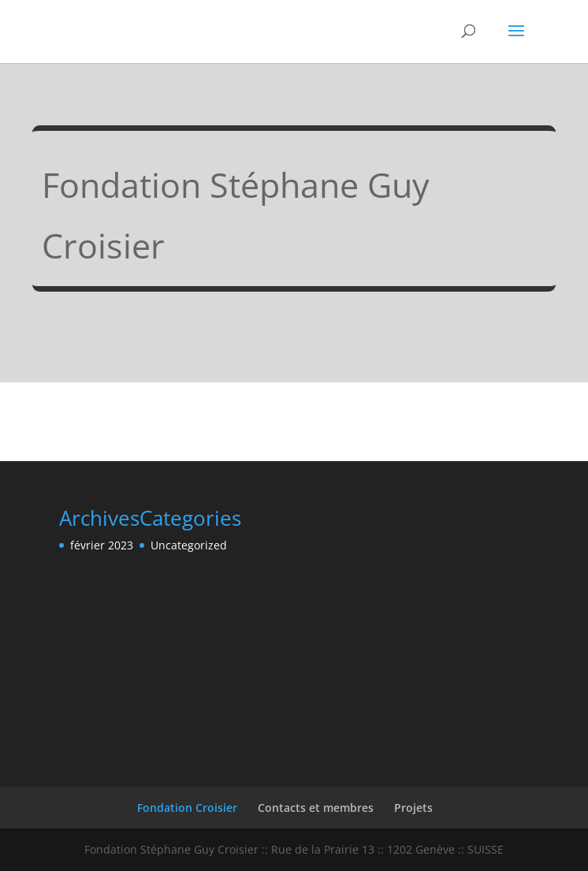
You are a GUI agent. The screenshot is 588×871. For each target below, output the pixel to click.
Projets (413, 808)
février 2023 (102, 545)
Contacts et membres (316, 808)
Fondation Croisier (187, 808)
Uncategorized (189, 545)
